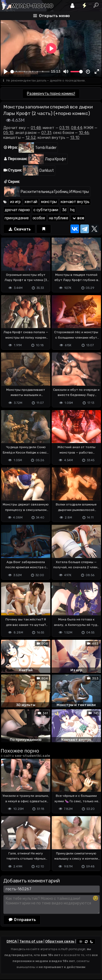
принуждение (17, 218)
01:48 (36, 128)
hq (72, 210)
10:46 (84, 133)
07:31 (46, 133)
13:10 (75, 138)
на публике (59, 218)
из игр (15, 202)
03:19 (64, 128)
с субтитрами (46, 210)
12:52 (31, 138)
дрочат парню (17, 210)
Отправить (22, 920)
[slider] (30, 72)
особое (39, 218)
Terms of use (31, 941)
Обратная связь (60, 941)
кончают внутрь (75, 202)
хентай (31, 202)
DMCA (12, 941)
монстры (49, 202)
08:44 (77, 128)
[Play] (6, 71)
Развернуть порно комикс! (51, 94)
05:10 (8, 133)
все (78, 218)
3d (64, 210)
